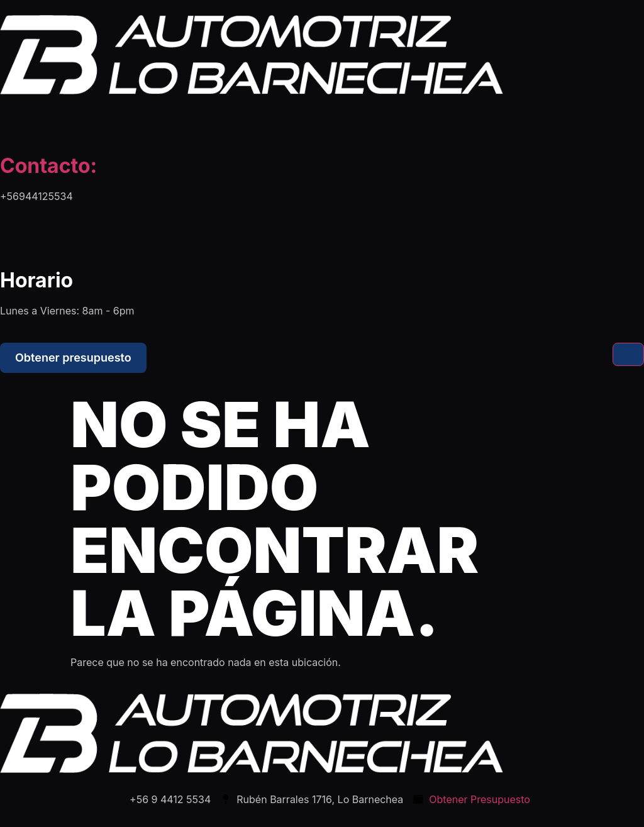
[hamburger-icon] (628, 354)
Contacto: (48, 166)
